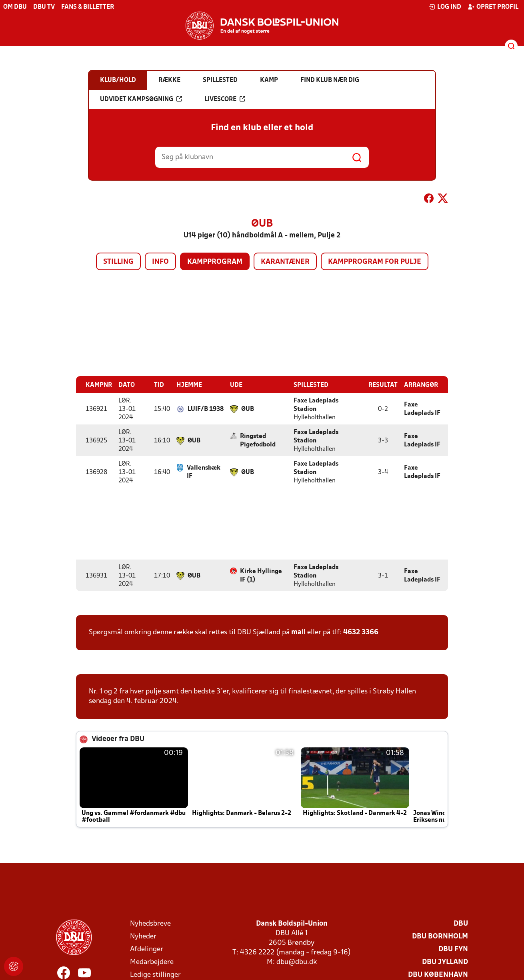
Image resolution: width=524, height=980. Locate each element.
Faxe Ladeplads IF (422, 409)
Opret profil (493, 7)
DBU (461, 923)
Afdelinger (147, 949)
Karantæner (285, 262)
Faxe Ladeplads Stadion (316, 405)
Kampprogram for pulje (375, 262)
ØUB (248, 409)
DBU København (438, 975)
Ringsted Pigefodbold (258, 440)
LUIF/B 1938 (206, 409)
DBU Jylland (445, 962)
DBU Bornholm (440, 936)
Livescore (225, 99)
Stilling (118, 262)
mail (298, 632)
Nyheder (143, 936)
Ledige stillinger (155, 975)
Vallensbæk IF (204, 472)
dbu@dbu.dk (297, 962)
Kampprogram (215, 262)
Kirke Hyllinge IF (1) (261, 575)
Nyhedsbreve (150, 923)
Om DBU (15, 7)
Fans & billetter (88, 7)
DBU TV (44, 7)
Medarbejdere (152, 962)
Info (160, 262)
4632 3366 (361, 632)
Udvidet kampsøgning (141, 99)
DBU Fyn (453, 949)
